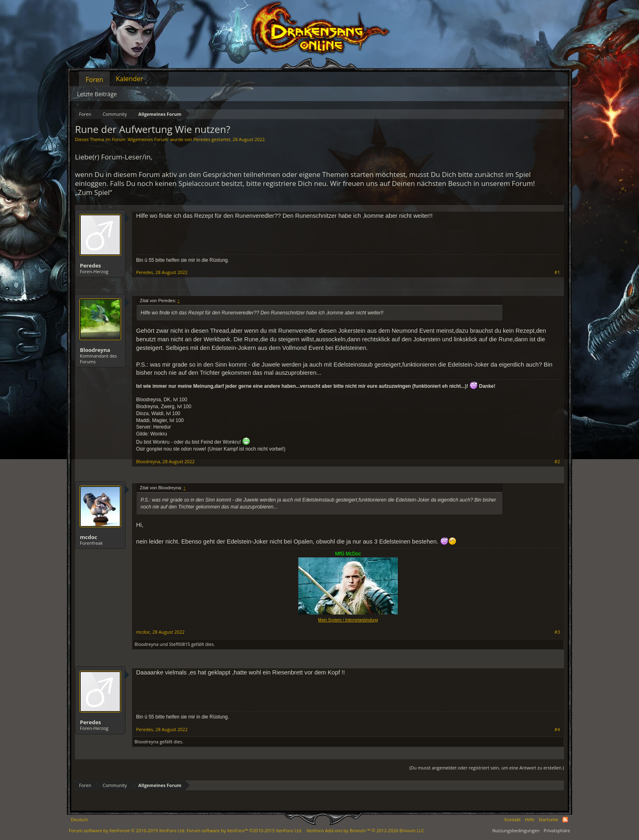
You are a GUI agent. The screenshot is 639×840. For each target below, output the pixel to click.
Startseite (548, 819)
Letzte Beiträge (97, 94)
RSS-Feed (565, 820)
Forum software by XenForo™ (245, 830)
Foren (94, 80)
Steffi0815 (180, 644)
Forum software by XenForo (127, 830)
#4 (557, 729)
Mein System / (348, 620)
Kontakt (513, 819)
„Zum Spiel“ (94, 192)
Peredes (202, 139)
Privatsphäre (557, 830)
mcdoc (88, 537)
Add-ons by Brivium (366, 830)
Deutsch (79, 819)
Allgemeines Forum (148, 139)
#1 (557, 272)
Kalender (129, 79)
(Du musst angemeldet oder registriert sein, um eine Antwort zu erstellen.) (487, 768)
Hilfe (530, 819)
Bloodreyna (95, 350)
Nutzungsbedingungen (516, 830)
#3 (557, 632)
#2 (557, 462)
